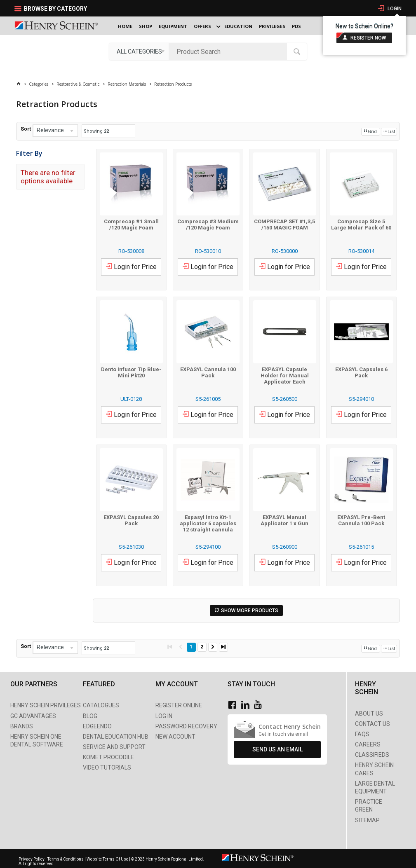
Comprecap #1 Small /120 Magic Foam (131, 225)
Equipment (173, 26)
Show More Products (250, 611)
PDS (296, 26)
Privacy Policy (32, 859)
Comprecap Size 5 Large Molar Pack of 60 (361, 225)
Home (125, 26)
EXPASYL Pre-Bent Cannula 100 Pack (361, 520)
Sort (26, 129)
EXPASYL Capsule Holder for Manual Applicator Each (285, 376)
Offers (202, 26)
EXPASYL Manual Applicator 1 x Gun (284, 520)
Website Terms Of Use (107, 859)
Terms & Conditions (66, 859)
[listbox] (139, 51)
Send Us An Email (277, 749)
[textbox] (230, 51)
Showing (96, 131)
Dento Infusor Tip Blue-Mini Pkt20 (131, 372)
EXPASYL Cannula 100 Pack (208, 372)
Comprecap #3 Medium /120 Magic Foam (208, 225)
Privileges (272, 26)
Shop (146, 26)
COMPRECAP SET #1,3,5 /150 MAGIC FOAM (284, 225)
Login (394, 9)
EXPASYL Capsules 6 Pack (361, 372)
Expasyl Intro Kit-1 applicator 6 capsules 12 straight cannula (208, 523)
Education (238, 26)
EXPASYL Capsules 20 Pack (131, 520)
